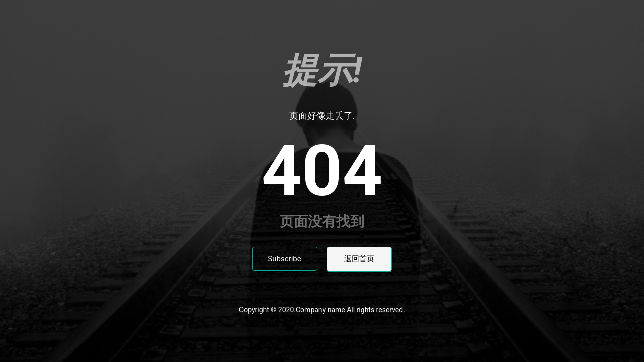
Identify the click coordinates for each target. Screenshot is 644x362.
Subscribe (284, 259)
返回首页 (359, 259)
